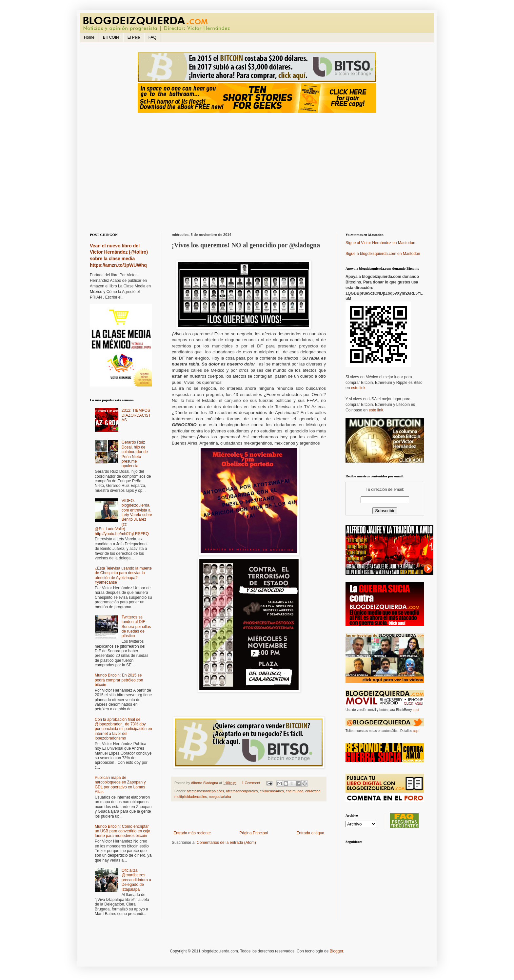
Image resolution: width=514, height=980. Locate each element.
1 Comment (251, 783)
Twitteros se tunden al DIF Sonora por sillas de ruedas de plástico (136, 627)
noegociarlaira (220, 797)
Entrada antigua (310, 833)
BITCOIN (111, 37)
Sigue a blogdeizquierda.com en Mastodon (383, 254)
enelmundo (295, 791)
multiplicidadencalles (191, 797)
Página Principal (254, 833)
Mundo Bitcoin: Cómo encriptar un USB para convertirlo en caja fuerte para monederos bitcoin (122, 831)
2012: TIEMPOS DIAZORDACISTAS (136, 415)
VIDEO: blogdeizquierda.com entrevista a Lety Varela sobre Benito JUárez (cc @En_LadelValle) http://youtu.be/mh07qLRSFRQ (123, 517)
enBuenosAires (272, 791)
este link (358, 388)
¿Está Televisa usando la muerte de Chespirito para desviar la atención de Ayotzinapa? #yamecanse (123, 575)
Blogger (336, 951)
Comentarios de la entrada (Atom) (226, 843)
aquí (416, 710)
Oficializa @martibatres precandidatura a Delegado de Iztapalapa (136, 880)
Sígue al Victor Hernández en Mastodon (380, 243)
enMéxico (313, 791)
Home (89, 37)
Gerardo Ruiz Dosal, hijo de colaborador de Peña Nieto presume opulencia (135, 454)
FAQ (152, 37)
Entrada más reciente (192, 833)
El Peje (134, 37)
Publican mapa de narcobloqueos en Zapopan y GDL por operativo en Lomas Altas (120, 785)
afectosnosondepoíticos (205, 791)
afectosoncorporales (242, 791)
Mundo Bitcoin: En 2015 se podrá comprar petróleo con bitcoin (119, 680)
